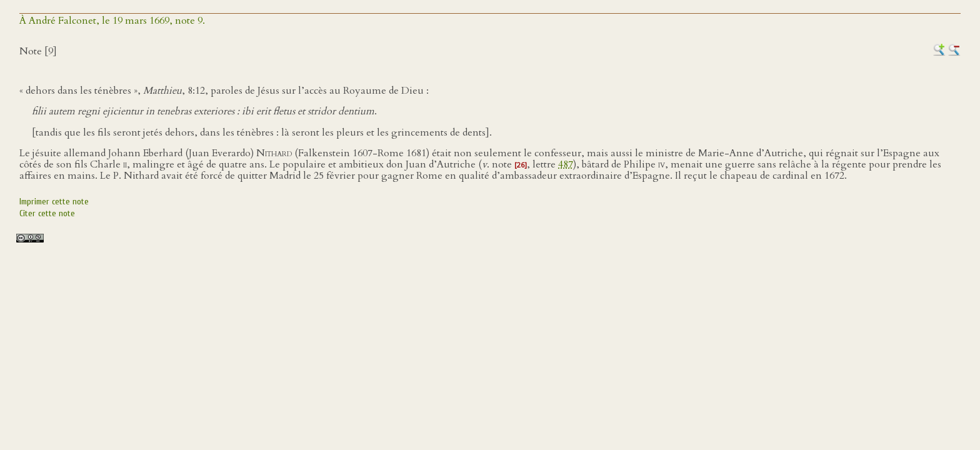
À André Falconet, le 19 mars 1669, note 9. (112, 21)
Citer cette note (47, 213)
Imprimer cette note (54, 202)
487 (566, 164)
